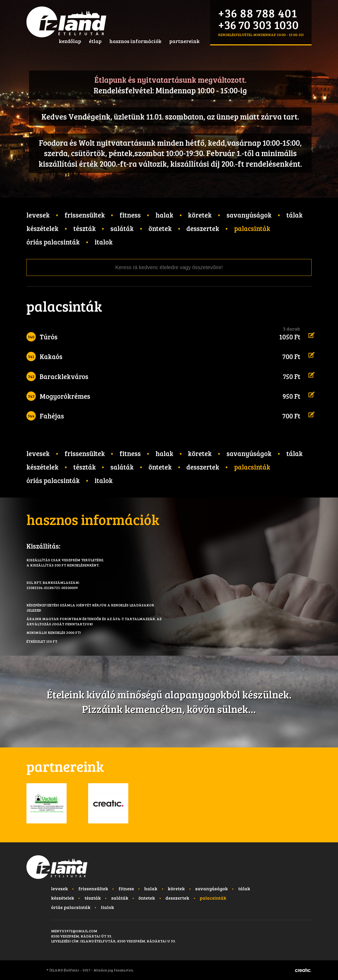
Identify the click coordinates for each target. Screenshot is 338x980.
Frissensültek (85, 215)
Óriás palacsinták (53, 242)
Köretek (200, 215)
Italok (104, 242)
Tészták (85, 228)
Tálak (295, 215)
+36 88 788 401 (258, 13)
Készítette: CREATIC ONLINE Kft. (303, 970)
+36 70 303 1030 (258, 24)
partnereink (184, 41)
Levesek (38, 215)
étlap (95, 41)
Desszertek (203, 228)
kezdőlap (70, 41)
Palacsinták (252, 228)
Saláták (122, 228)
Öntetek (160, 228)
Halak (164, 215)
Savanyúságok (249, 215)
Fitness (130, 215)
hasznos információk (135, 41)
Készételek (43, 228)
